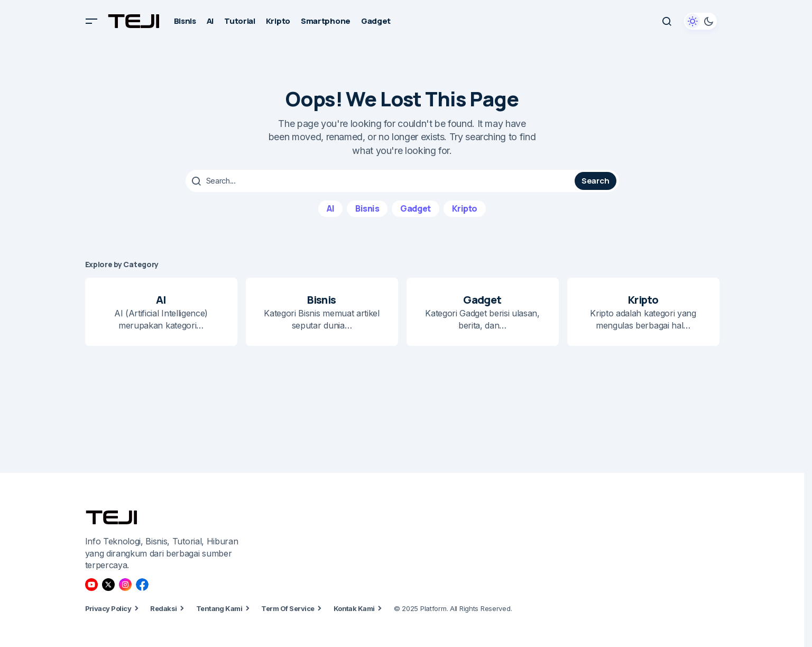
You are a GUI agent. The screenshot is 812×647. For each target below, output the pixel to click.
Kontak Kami (354, 608)
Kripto (465, 208)
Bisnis (367, 208)
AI (330, 208)
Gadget (415, 208)
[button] (91, 21)
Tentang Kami (219, 608)
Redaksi (163, 608)
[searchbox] (381, 181)
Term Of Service (288, 608)
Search (595, 181)
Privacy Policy (108, 608)
